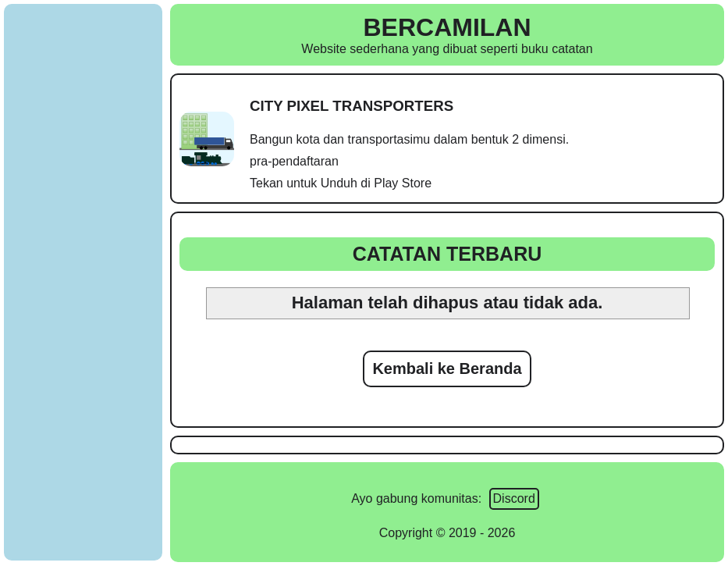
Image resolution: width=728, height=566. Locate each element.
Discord (514, 498)
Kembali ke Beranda (447, 368)
